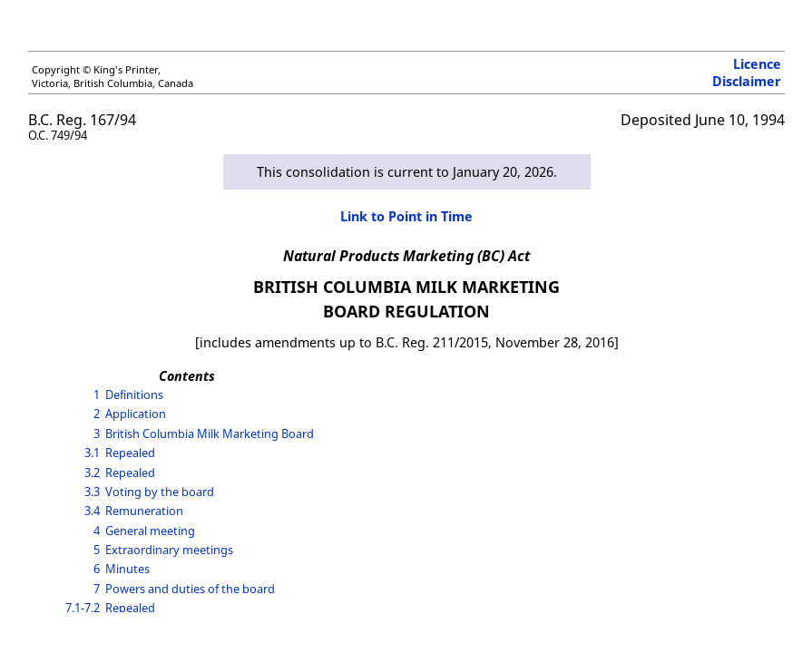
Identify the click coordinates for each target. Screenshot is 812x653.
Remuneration (144, 511)
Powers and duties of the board (190, 589)
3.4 (92, 511)
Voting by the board (160, 492)
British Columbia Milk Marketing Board (210, 434)
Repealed (130, 453)
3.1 (92, 453)
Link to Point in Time (406, 216)
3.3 (92, 492)
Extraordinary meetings (169, 550)
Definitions (134, 395)
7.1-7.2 (83, 608)
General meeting (150, 531)
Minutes (127, 569)
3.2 (92, 473)
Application (136, 414)
